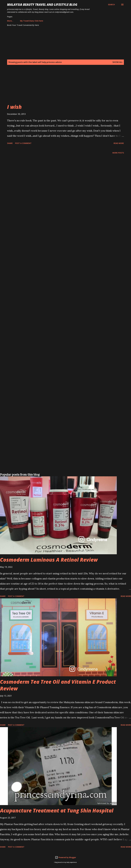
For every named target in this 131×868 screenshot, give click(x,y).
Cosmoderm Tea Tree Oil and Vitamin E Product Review (58, 685)
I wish (14, 107)
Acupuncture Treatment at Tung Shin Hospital (57, 810)
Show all (118, 62)
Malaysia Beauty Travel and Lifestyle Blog (42, 5)
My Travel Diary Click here (20, 21)
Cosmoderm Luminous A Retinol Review (49, 560)
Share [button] (10, 143)
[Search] (111, 5)
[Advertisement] (65, 86)
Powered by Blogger (65, 857)
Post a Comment (23, 143)
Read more (119, 143)
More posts (118, 153)
